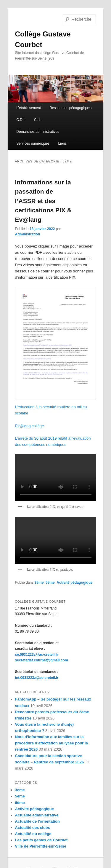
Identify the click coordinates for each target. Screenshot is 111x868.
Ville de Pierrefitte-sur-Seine (41, 846)
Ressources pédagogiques (70, 108)
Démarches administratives (38, 132)
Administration (28, 234)
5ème (50, 583)
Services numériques (33, 143)
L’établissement (29, 108)
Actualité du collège (33, 834)
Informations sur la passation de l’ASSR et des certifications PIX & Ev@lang (43, 201)
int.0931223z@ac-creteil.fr (37, 678)
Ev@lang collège (30, 426)
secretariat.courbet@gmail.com (42, 660)
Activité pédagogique (74, 583)
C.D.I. (21, 120)
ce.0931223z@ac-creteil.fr (37, 655)
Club (38, 120)
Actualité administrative (37, 815)
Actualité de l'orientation (37, 821)
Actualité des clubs (33, 828)
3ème (39, 583)
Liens (63, 143)
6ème (20, 803)
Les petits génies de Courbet (41, 840)
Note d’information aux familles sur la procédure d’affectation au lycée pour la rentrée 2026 (52, 743)
